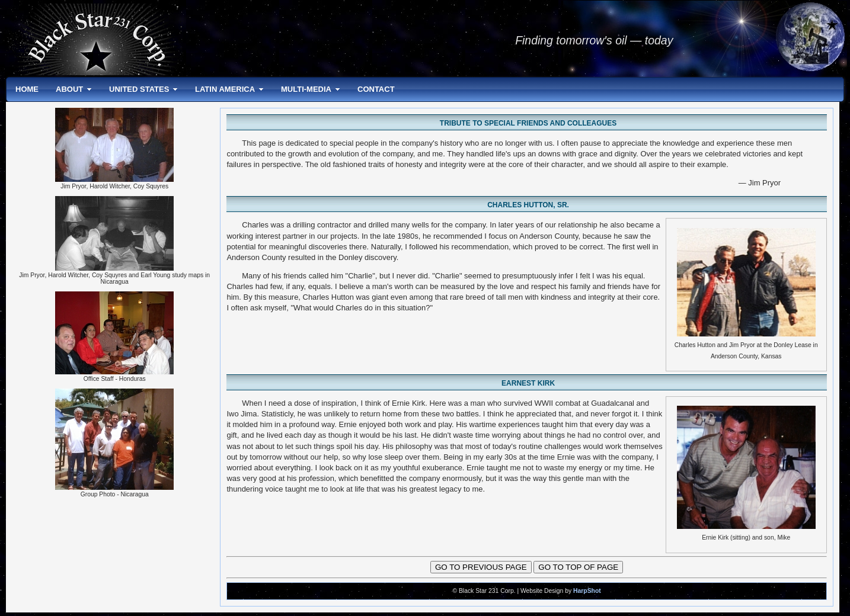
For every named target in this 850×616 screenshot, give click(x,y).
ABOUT (69, 89)
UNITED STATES (139, 89)
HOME (27, 89)
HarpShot (587, 591)
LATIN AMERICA (225, 89)
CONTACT (376, 89)
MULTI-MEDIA (306, 89)
